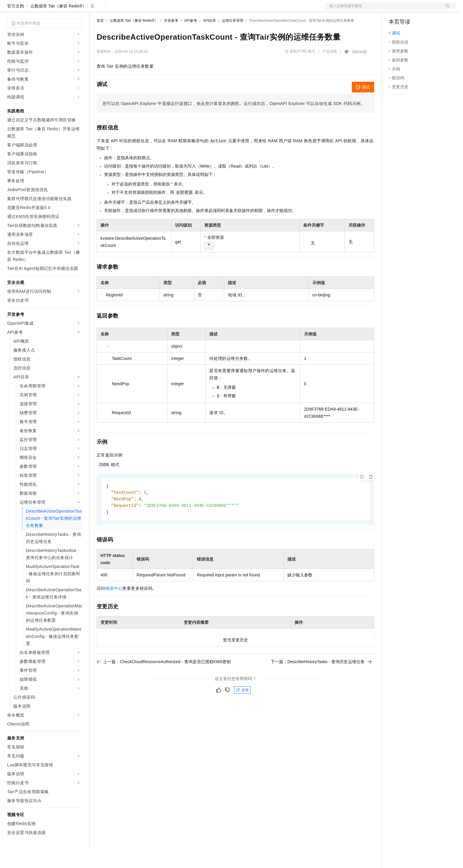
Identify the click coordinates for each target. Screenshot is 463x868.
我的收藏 (359, 71)
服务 (176, 10)
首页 (100, 40)
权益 (114, 10)
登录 (446, 10)
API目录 (209, 40)
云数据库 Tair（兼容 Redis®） (58, 25)
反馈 (242, 711)
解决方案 (96, 10)
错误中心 (114, 609)
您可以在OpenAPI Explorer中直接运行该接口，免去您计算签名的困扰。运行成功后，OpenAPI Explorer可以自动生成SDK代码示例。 (234, 123)
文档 (383, 10)
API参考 (191, 40)
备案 (395, 10)
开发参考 (171, 40)
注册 (424, 10)
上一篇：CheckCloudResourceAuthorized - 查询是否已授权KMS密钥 (164, 682)
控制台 (410, 10)
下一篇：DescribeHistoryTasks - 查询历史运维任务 (321, 682)
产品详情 (330, 71)
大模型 (61, 10)
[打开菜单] (10, 10)
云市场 (145, 10)
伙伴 (162, 10)
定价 (129, 10)
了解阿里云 (196, 10)
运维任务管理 (233, 40)
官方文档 (16, 25)
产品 (78, 10)
